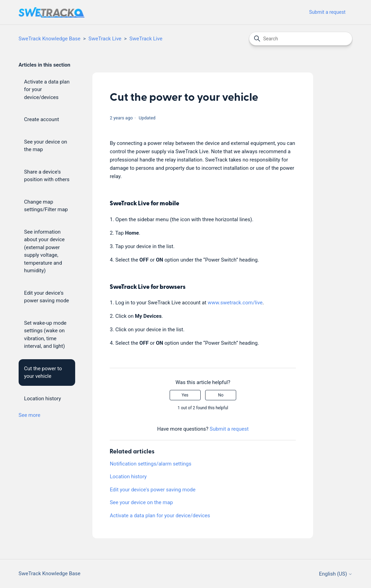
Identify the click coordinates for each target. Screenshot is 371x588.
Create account (42, 119)
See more (29, 415)
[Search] (301, 39)
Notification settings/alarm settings (151, 464)
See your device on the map (46, 146)
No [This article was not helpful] (221, 395)
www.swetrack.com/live (235, 303)
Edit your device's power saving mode (47, 297)
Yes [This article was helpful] (185, 395)
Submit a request (328, 12)
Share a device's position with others (47, 176)
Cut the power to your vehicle (43, 373)
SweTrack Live (105, 39)
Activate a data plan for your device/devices (47, 90)
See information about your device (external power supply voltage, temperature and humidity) (44, 251)
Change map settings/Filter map (46, 206)
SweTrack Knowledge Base (49, 39)
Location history (43, 399)
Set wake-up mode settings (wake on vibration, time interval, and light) (45, 335)
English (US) (336, 574)
